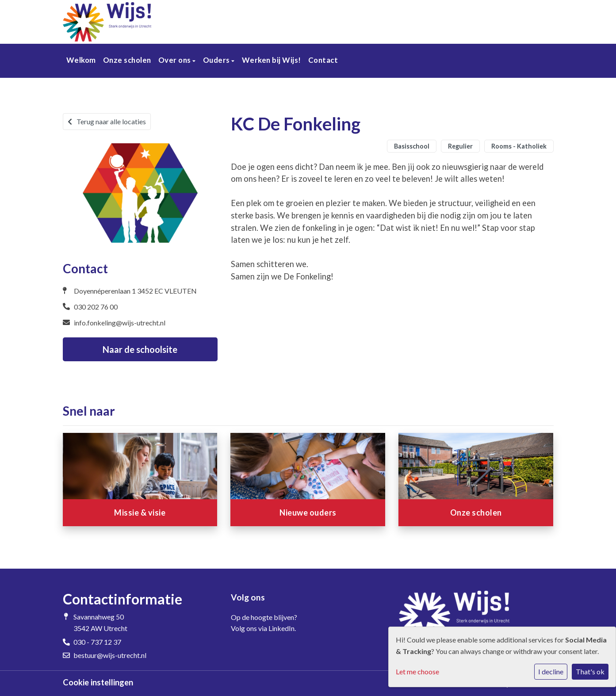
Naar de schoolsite (140, 349)
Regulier (460, 146)
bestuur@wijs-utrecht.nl (110, 655)
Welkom (81, 60)
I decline (551, 671)
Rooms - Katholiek (519, 146)
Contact (323, 60)
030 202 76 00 (96, 307)
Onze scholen (127, 60)
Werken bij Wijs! (272, 60)
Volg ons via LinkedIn (263, 628)
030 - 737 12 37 (97, 642)
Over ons (176, 60)
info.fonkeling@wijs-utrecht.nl (120, 323)
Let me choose (417, 671)
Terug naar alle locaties (107, 121)
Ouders (217, 60)
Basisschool (412, 146)
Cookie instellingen (98, 682)
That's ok (590, 671)
